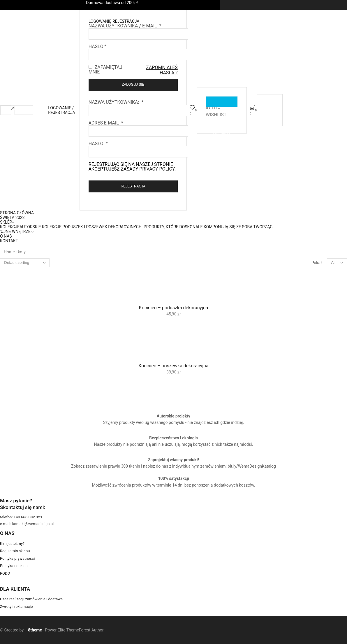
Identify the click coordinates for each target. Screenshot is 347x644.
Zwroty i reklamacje (16, 607)
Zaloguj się (133, 85)
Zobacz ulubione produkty (222, 102)
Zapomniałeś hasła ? (162, 70)
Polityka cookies (14, 566)
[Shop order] (25, 263)
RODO (5, 573)
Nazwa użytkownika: (116, 102)
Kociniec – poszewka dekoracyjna (174, 366)
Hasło (98, 46)
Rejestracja (133, 186)
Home (9, 252)
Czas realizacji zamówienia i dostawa (31, 599)
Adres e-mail (106, 123)
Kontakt (9, 241)
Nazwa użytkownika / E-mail (125, 26)
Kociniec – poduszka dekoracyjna (173, 308)
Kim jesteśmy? (12, 544)
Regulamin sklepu (15, 551)
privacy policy (157, 169)
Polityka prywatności (17, 558)
